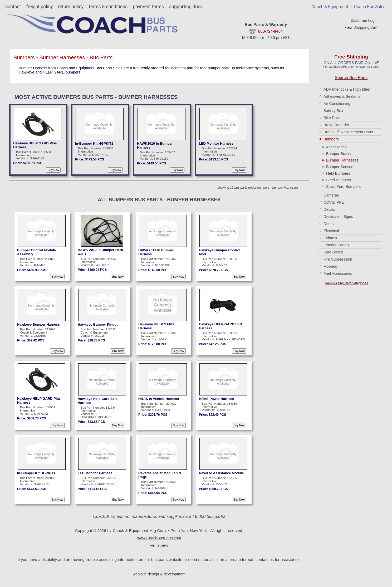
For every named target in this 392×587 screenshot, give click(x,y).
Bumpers (331, 139)
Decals (329, 209)
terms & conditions (108, 7)
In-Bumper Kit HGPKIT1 (94, 143)
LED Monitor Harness (216, 143)
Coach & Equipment (330, 7)
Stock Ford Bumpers (343, 187)
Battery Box (333, 111)
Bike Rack (332, 118)
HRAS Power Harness (216, 399)
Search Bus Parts (351, 78)
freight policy (39, 7)
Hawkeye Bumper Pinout (98, 324)
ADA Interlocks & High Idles (347, 89)
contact (13, 7)
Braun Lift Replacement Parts (348, 132)
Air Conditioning (337, 104)
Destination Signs (338, 217)
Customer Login (364, 21)
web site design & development (159, 574)
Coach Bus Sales (370, 7)
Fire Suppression (338, 259)
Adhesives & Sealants (342, 96)
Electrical (331, 231)
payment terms (148, 7)
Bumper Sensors (340, 167)
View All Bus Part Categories (347, 283)
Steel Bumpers (339, 180)
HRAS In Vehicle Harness (159, 399)
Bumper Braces (339, 154)
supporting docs (186, 7)
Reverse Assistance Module (221, 473)
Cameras (331, 195)
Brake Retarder (336, 125)
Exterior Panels (336, 245)
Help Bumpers (338, 173)
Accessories (336, 147)
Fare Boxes (333, 252)
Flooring (330, 266)
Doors (329, 224)
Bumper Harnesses (342, 160)
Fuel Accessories (338, 273)
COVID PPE (334, 202)
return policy (71, 7)
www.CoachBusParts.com (159, 538)
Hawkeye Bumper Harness (38, 324)
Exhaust (330, 238)
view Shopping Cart (361, 28)
